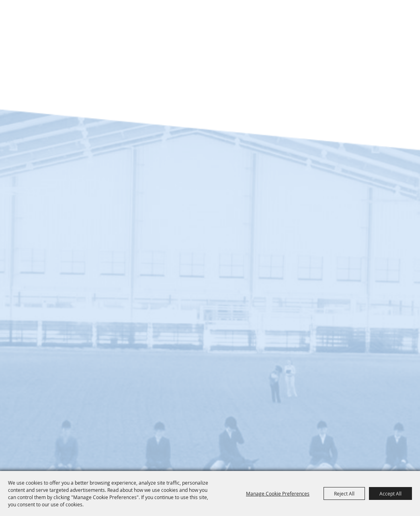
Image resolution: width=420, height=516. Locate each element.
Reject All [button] (344, 493)
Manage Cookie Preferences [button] (278, 493)
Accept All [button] (390, 493)
